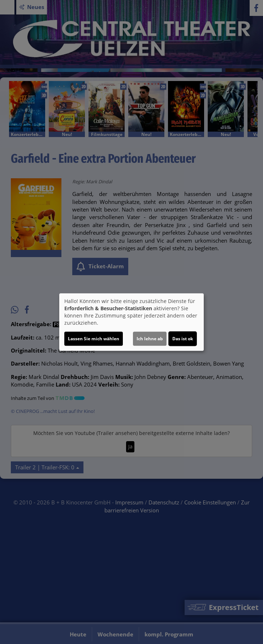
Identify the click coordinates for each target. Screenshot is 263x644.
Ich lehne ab (150, 339)
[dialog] (131, 322)
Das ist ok (183, 339)
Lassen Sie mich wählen (94, 339)
